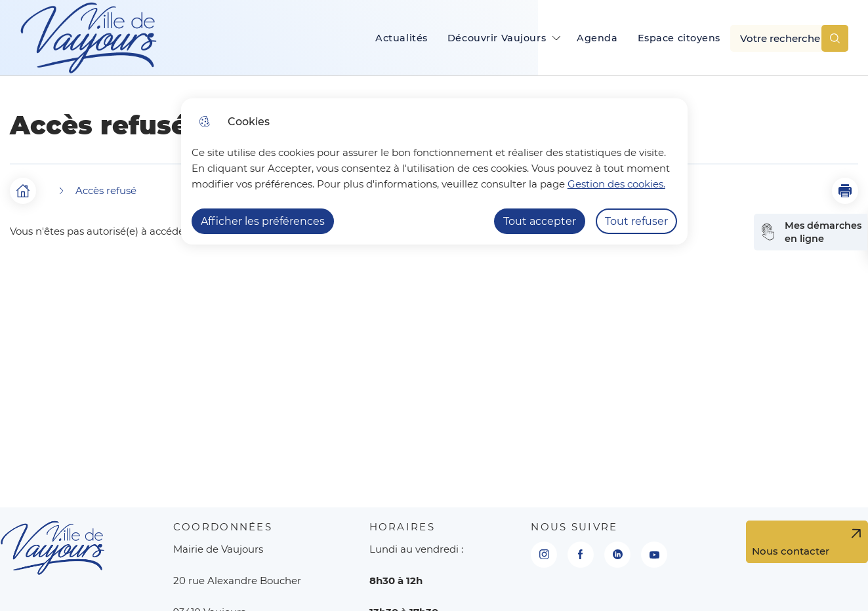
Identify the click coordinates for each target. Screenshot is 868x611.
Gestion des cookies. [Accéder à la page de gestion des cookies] (616, 184)
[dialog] (434, 171)
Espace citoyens (679, 38)
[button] (845, 191)
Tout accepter (540, 221)
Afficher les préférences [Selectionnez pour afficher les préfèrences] (263, 221)
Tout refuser (636, 221)
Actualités (402, 38)
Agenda (597, 38)
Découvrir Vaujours (497, 38)
